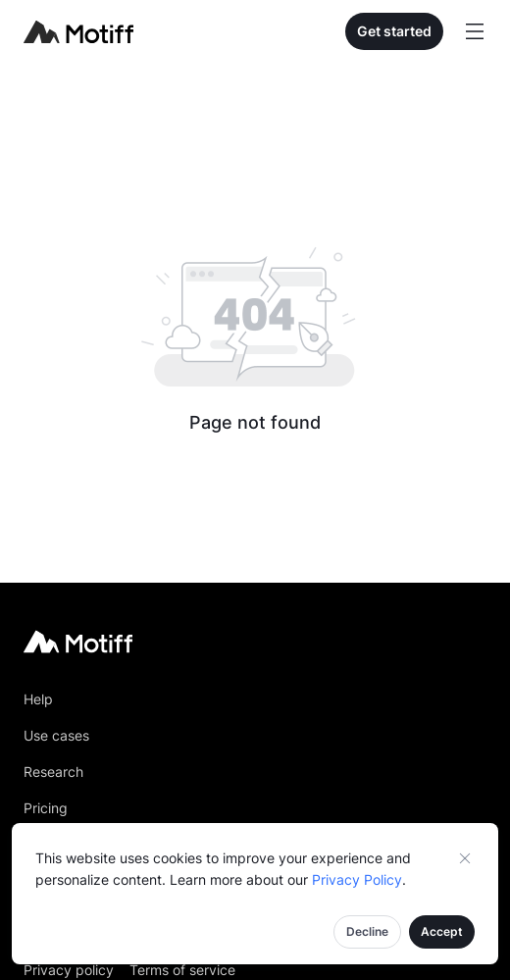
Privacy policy (69, 970)
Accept (442, 931)
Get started (394, 31)
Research (53, 772)
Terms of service (182, 970)
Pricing (46, 808)
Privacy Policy (357, 879)
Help (38, 699)
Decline (367, 931)
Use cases (56, 735)
